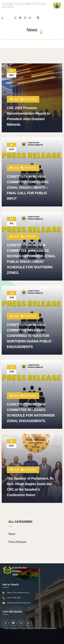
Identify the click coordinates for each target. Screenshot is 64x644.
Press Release (17, 542)
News (12, 534)
